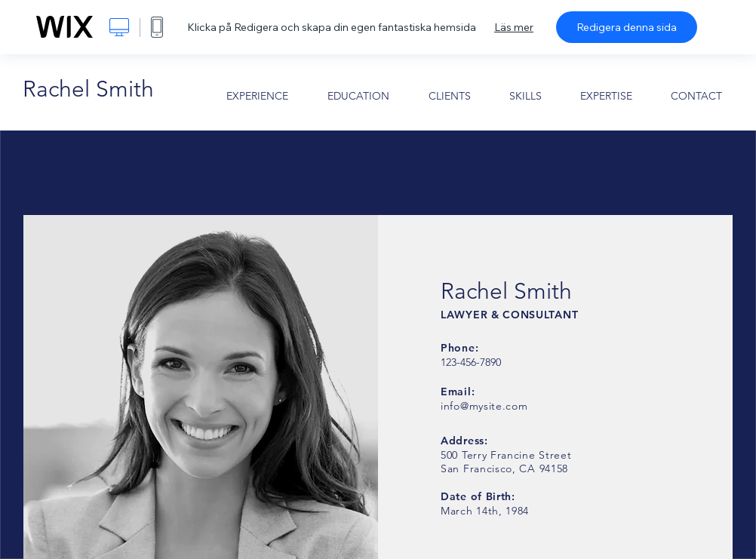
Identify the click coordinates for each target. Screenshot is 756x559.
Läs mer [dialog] (514, 27)
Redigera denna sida (627, 27)
